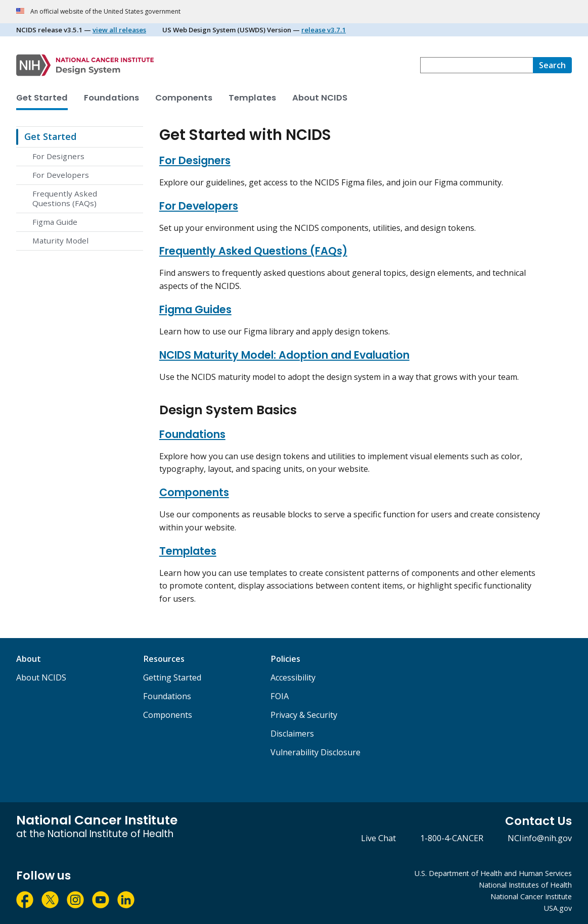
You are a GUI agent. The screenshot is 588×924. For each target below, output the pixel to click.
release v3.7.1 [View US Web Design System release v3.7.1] (324, 30)
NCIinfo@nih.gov (540, 838)
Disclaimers (292, 734)
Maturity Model (60, 240)
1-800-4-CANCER (452, 838)
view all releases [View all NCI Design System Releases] (119, 30)
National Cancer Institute (531, 896)
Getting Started (172, 677)
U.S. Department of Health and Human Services (493, 873)
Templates (252, 98)
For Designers (58, 156)
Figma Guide (55, 222)
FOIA (280, 696)
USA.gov (558, 908)
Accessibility (293, 677)
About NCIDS (320, 98)
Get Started (42, 98)
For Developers (61, 175)
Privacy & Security (304, 715)
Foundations (111, 98)
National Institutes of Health (525, 885)
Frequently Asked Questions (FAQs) (65, 199)
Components (184, 98)
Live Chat (378, 838)
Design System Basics (228, 410)
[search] (552, 65)
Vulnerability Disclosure (315, 752)
